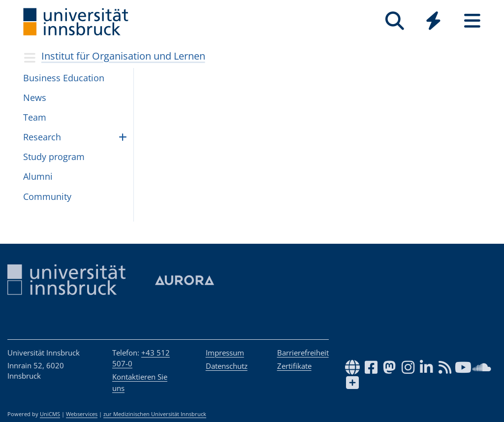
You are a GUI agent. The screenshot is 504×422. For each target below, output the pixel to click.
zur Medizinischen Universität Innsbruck (155, 414)
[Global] (433, 22)
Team (35, 117)
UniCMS (50, 414)
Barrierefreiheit (303, 353)
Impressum (225, 353)
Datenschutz (227, 366)
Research (42, 137)
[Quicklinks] (433, 21)
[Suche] (394, 21)
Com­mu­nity (47, 196)
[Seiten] (472, 21)
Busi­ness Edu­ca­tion (64, 78)
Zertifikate (294, 366)
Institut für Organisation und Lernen (123, 56)
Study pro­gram (54, 157)
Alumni (38, 176)
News (35, 97)
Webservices (82, 414)
